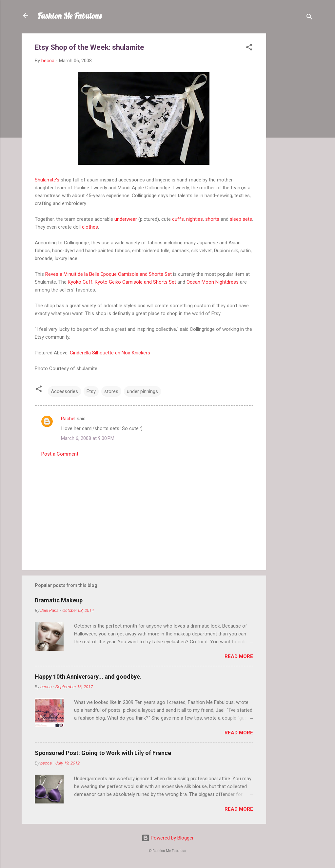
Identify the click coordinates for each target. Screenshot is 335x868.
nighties (195, 219)
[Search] (309, 18)
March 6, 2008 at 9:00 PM (88, 438)
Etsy (91, 391)
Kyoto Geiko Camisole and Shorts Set (135, 282)
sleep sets (241, 219)
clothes (90, 227)
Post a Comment (60, 454)
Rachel (68, 419)
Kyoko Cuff (80, 282)
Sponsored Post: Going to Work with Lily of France (103, 753)
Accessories (64, 391)
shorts (212, 219)
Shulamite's (47, 180)
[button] (249, 48)
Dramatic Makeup (59, 600)
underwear (126, 219)
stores (111, 391)
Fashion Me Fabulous (69, 16)
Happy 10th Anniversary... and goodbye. (88, 677)
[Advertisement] (292, 132)
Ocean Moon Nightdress (213, 282)
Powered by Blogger (168, 838)
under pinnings (142, 391)
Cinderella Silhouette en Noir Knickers (110, 353)
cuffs (178, 219)
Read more (239, 656)
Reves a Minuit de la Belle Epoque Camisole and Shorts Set (108, 274)
